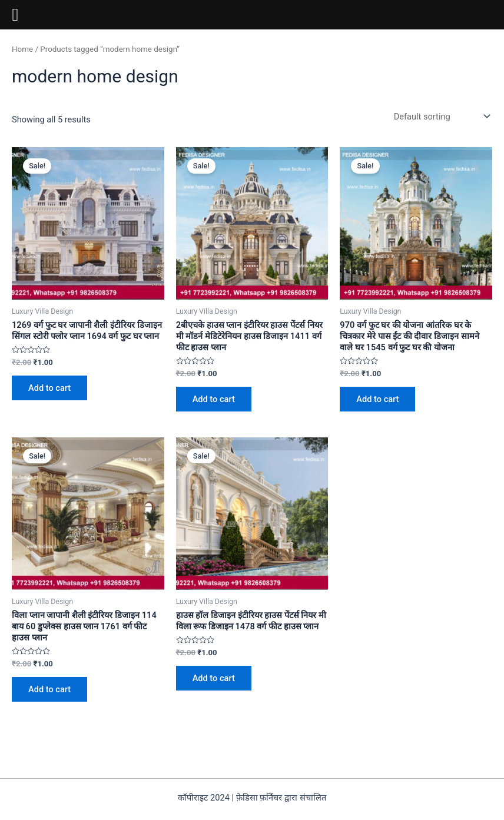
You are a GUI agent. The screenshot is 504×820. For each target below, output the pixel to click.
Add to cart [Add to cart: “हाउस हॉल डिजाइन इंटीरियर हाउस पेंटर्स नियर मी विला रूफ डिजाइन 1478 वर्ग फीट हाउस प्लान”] (214, 678)
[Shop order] (441, 116)
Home (22, 49)
